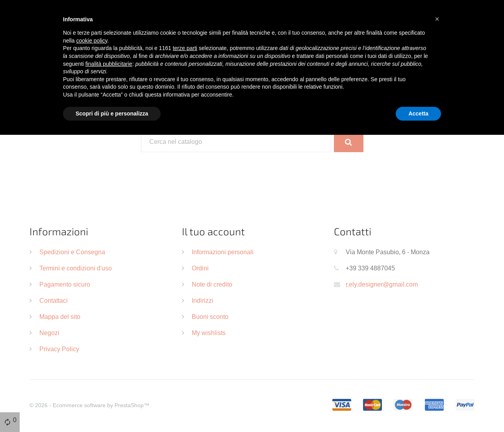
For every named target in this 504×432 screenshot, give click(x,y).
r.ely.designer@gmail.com (382, 284)
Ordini (200, 268)
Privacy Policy (59, 349)
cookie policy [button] (92, 41)
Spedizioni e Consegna (72, 252)
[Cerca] (236, 142)
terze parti (185, 48)
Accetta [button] (418, 114)
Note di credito (212, 284)
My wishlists (209, 333)
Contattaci (54, 300)
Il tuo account (213, 231)
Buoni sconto (210, 317)
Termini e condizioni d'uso (76, 268)
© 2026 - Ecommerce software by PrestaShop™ (89, 405)
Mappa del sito (60, 317)
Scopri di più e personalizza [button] (112, 114)
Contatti (353, 231)
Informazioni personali (223, 252)
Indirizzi (203, 300)
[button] (437, 19)
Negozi (49, 333)
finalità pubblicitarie (109, 64)
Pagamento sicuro (65, 284)
